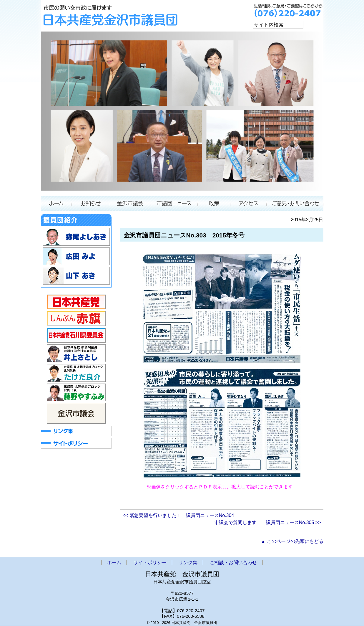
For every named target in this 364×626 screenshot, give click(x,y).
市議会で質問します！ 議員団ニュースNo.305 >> (268, 523)
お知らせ (90, 204)
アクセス (249, 204)
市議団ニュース (174, 204)
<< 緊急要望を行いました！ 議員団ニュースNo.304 (178, 516)
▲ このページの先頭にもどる (292, 542)
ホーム (56, 204)
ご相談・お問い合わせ (295, 204)
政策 (214, 204)
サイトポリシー (150, 563)
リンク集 (188, 563)
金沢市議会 (130, 204)
